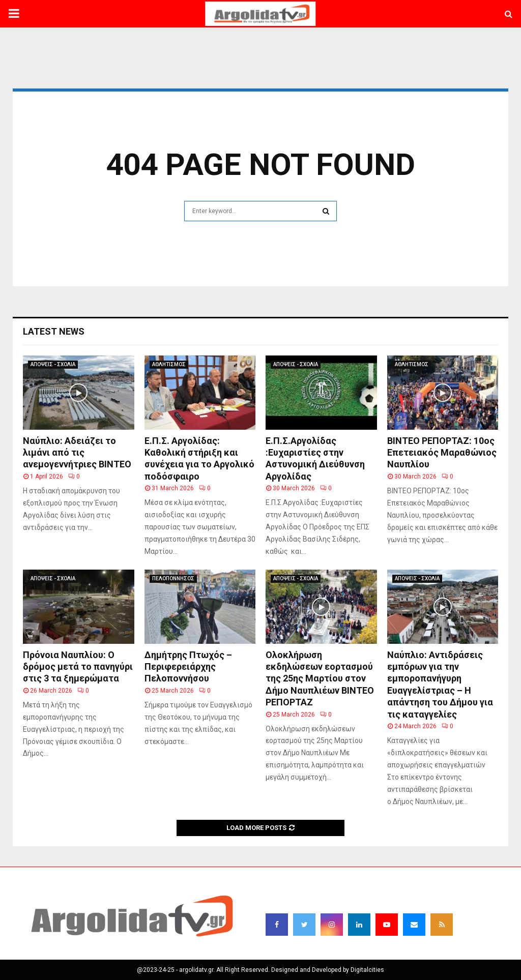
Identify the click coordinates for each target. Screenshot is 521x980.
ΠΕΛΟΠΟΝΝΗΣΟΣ (173, 578)
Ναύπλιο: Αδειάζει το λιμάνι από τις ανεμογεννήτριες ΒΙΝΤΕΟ (77, 453)
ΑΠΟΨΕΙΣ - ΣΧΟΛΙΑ (53, 364)
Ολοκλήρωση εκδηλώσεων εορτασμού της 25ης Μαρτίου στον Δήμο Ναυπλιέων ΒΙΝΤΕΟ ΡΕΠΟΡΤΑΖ (320, 679)
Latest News (54, 331)
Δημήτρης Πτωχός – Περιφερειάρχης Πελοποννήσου (188, 667)
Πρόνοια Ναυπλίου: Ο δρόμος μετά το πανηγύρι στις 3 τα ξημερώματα (78, 667)
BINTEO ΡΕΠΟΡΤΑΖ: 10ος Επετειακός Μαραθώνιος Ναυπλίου (442, 453)
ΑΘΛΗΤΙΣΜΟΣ (169, 364)
